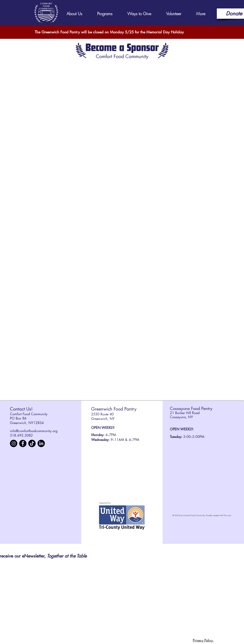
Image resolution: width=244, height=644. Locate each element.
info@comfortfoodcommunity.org (34, 431)
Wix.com (227, 515)
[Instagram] (14, 443)
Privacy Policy (203, 640)
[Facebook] (23, 443)
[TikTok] (32, 443)
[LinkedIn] (41, 443)
